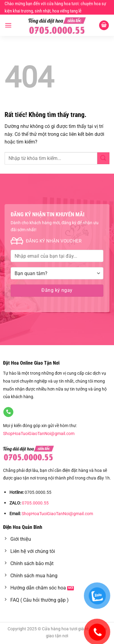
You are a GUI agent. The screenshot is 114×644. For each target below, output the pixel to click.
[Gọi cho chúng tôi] (8, 412)
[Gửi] (103, 158)
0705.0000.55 (35, 503)
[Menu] (8, 25)
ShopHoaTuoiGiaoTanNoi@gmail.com (39, 434)
